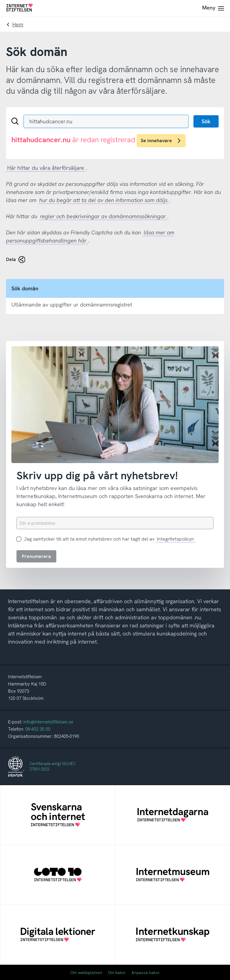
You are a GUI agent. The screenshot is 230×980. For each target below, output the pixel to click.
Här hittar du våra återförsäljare (46, 168)
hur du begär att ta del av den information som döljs (103, 200)
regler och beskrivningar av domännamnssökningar (103, 216)
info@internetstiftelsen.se (48, 722)
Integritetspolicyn (175, 539)
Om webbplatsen (86, 973)
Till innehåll (0, 0)
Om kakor (117, 973)
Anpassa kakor (146, 973)
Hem (18, 24)
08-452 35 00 (38, 729)
